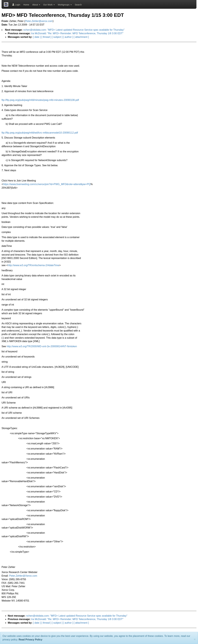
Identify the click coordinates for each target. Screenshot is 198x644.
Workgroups (65, 5)
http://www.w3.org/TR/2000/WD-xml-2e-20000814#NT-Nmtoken (42, 346)
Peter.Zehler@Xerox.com (23, 576)
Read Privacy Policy (30, 640)
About (36, 5)
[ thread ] (46, 37)
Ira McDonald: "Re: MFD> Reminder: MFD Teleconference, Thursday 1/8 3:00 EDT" (77, 33)
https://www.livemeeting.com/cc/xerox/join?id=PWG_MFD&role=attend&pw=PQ (47, 184)
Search (78, 5)
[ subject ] (57, 37)
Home (26, 5)
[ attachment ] (81, 37)
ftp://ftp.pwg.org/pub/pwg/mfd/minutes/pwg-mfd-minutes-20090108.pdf (40, 100)
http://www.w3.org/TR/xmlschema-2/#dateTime (34, 265)
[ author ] (68, 37)
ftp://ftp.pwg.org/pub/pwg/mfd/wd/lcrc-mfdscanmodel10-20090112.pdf (40, 133)
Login (16, 5)
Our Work (49, 5)
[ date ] (37, 37)
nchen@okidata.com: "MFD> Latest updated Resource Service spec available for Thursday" (74, 30)
